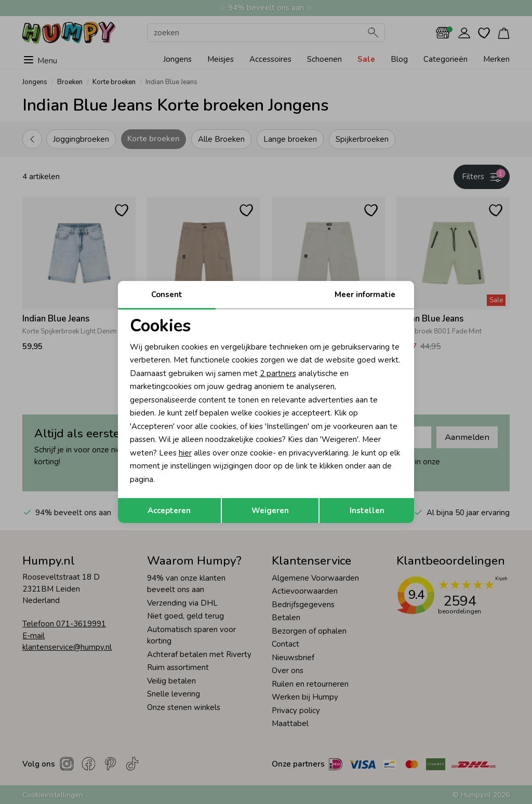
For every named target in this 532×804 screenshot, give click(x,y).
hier (185, 453)
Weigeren (270, 511)
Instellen (367, 511)
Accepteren (169, 511)
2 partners (278, 373)
